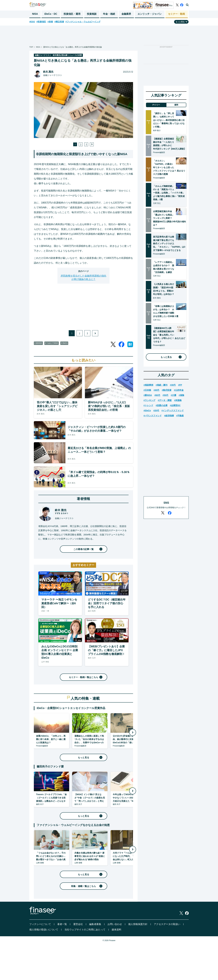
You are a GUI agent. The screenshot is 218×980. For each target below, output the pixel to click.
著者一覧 (62, 924)
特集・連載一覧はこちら (86, 886)
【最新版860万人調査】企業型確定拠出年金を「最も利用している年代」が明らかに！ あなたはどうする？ (169, 335)
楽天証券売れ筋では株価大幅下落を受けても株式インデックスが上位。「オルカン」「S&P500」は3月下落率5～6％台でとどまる (169, 243)
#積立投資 (59, 22)
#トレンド (148, 405)
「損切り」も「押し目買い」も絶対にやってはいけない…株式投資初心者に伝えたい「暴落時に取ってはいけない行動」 (169, 120)
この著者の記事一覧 (87, 549)
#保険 (181, 395)
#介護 (173, 395)
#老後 (50, 22)
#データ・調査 (165, 400)
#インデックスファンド (173, 410)
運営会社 (78, 924)
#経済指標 (169, 416)
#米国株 (178, 400)
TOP (31, 47)
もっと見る (90, 757)
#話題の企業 (162, 405)
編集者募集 (95, 924)
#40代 (156, 390)
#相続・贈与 (162, 385)
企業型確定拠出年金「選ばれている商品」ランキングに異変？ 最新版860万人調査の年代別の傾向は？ (170, 218)
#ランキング (149, 400)
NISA (35, 14)
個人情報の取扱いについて (44, 930)
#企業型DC (175, 405)
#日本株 (147, 390)
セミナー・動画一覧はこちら (85, 677)
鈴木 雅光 (48, 72)
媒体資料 (117, 930)
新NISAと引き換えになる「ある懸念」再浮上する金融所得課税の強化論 (73, 47)
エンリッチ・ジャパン (150, 14)
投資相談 (92, 14)
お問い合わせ (115, 924)
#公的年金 (179, 390)
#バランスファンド (153, 416)
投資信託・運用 (72, 14)
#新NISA (148, 395)
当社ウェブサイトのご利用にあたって (85, 930)
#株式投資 (167, 390)
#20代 (156, 410)
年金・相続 (109, 14)
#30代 (173, 385)
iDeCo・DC (51, 14)
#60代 (157, 395)
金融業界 (126, 14)
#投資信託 (41, 22)
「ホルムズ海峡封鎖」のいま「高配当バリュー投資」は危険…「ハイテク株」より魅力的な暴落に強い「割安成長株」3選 (169, 193)
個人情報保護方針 (138, 924)
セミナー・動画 (177, 14)
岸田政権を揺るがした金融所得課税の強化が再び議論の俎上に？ (83, 277)
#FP (180, 385)
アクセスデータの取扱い (167, 924)
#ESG (32, 22)
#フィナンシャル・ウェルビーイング (83, 22)
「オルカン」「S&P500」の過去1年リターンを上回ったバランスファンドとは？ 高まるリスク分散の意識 (169, 167)
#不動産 (180, 416)
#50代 (165, 395)
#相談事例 (148, 385)
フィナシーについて (40, 924)
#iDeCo (147, 410)
